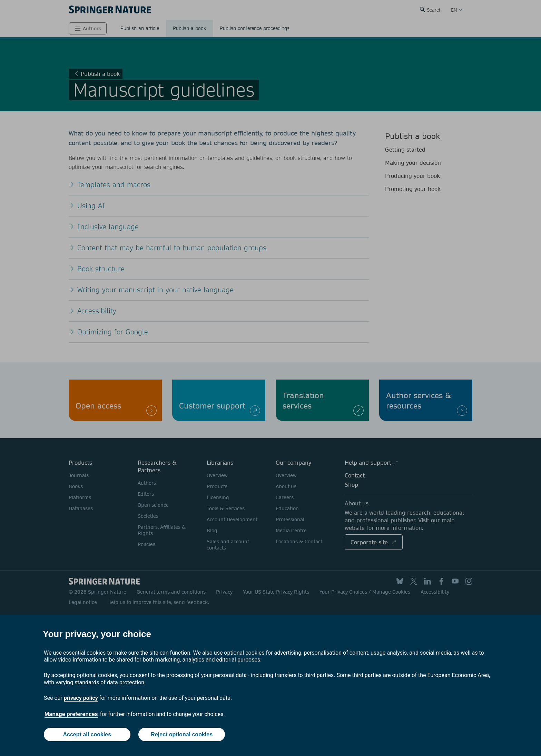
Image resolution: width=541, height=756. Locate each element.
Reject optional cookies (182, 734)
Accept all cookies (87, 734)
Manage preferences (71, 714)
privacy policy (81, 698)
